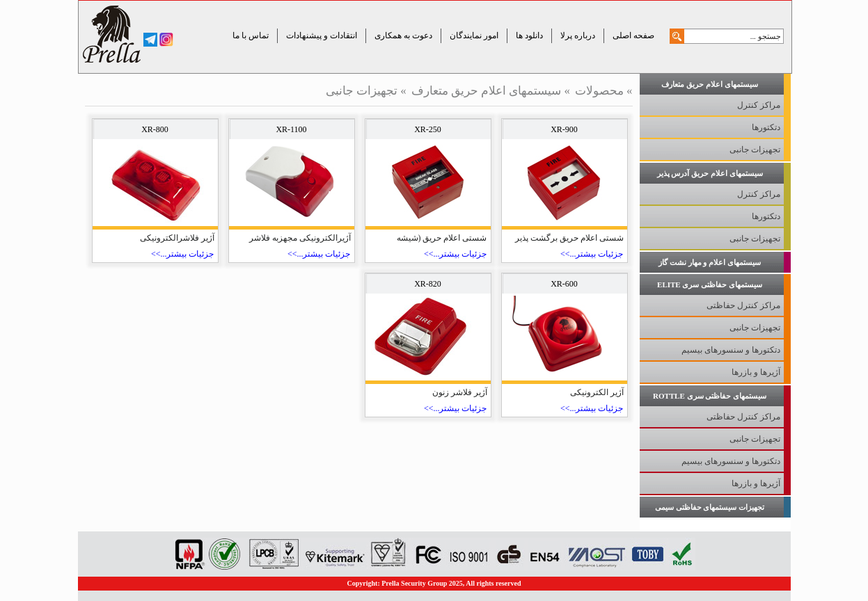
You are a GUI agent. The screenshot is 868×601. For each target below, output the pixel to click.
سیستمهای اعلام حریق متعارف (487, 91)
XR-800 (155, 129)
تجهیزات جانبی (362, 91)
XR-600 (564, 284)
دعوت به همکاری (403, 35)
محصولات (599, 91)
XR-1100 (291, 129)
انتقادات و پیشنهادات (322, 35)
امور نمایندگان (474, 35)
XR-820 (428, 284)
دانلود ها (529, 35)
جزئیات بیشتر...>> (592, 254)
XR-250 (428, 129)
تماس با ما (251, 35)
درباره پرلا (578, 35)
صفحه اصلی (633, 35)
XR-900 (564, 129)
